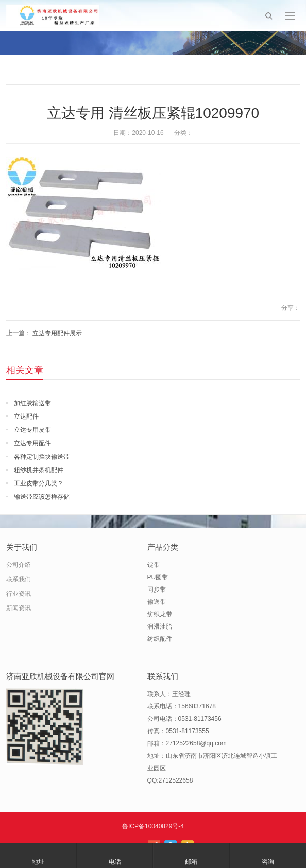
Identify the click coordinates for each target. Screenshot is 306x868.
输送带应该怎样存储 (42, 497)
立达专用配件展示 (57, 333)
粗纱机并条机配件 (39, 470)
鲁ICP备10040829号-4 (153, 826)
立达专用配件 (32, 443)
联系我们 (19, 579)
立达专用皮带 (32, 430)
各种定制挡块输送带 (42, 457)
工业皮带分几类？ (39, 483)
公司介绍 (19, 565)
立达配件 (26, 416)
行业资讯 (19, 594)
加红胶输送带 (32, 403)
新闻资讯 (19, 608)
